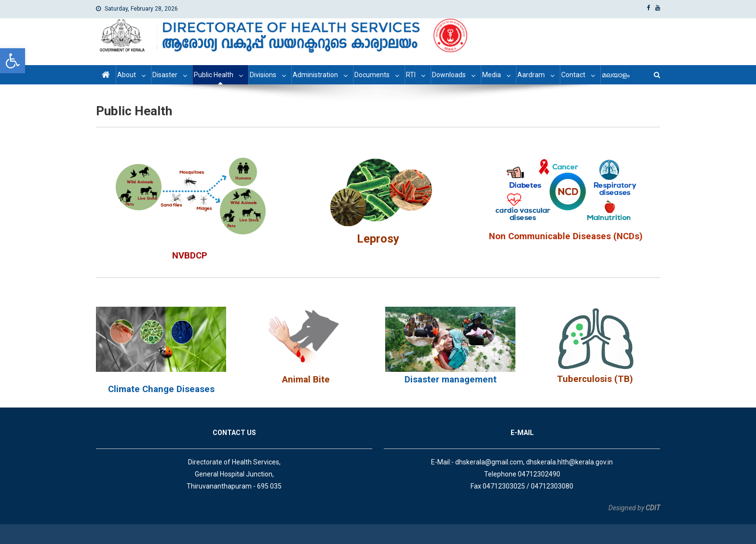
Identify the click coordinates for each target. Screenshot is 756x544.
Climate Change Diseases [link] (161, 389)
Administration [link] (315, 75)
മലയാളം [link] (616, 75)
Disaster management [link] (451, 380)
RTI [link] (411, 75)
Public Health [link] (214, 75)
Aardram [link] (531, 75)
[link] (13, 61)
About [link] (127, 75)
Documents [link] (372, 75)
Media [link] (492, 75)
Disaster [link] (165, 75)
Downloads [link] (449, 75)
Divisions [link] (263, 75)
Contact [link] (573, 75)
